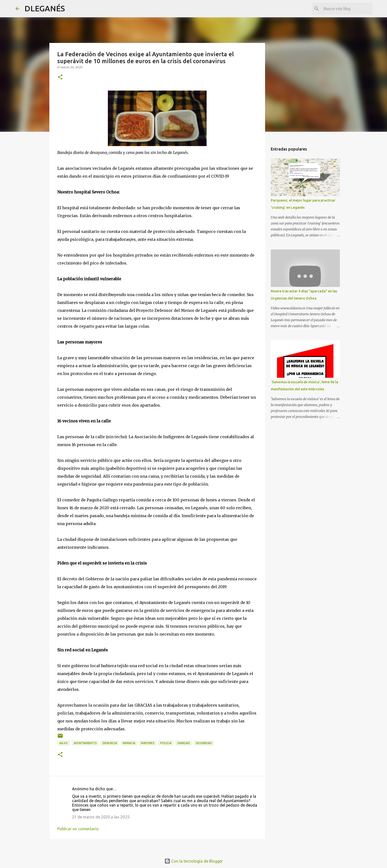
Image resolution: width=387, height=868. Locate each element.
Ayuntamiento (85, 743)
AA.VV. (64, 743)
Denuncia (110, 743)
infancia (129, 743)
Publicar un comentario (78, 829)
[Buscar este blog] (347, 9)
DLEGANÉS (45, 8)
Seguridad (204, 743)
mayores (148, 743)
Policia (166, 743)
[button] (60, 77)
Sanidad (184, 743)
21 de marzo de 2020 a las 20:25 (101, 817)
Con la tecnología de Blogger (194, 861)
